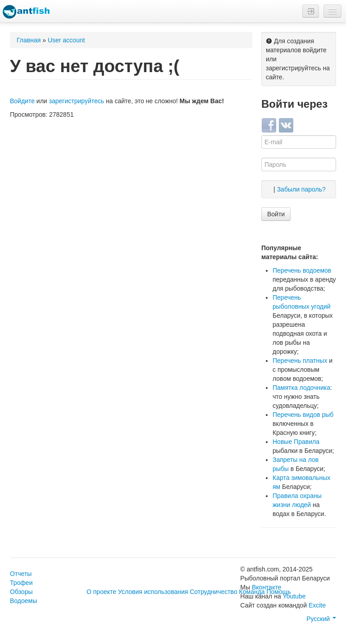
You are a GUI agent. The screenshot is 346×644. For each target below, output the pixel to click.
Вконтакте (267, 587)
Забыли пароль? (301, 189)
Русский (321, 619)
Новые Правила (296, 442)
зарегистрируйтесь (77, 101)
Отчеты (21, 574)
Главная (29, 40)
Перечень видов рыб (303, 415)
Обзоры (21, 592)
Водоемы (23, 601)
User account (66, 40)
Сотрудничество (213, 592)
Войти (276, 214)
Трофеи (21, 583)
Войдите (22, 101)
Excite (317, 605)
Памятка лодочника (301, 388)
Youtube (294, 596)
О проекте (101, 592)
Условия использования (153, 592)
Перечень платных (300, 361)
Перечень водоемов (302, 270)
